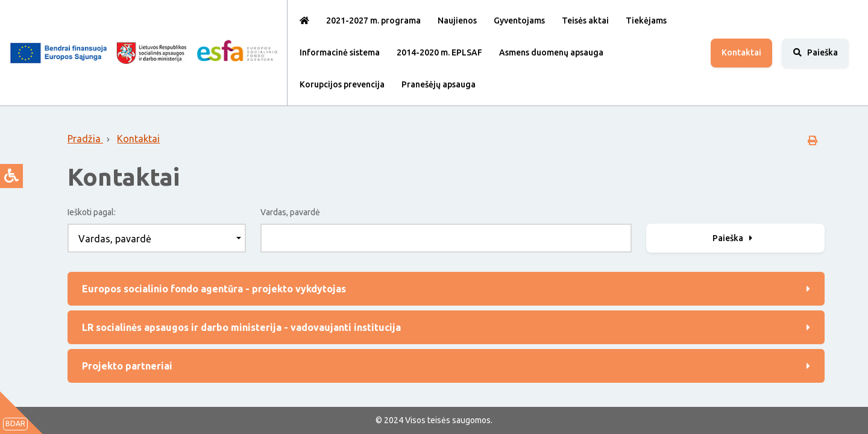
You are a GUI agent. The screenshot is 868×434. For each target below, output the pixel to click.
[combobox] (157, 238)
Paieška (734, 238)
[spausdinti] (813, 140)
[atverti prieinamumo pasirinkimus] (11, 176)
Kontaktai (741, 52)
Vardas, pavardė (290, 212)
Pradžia (85, 139)
